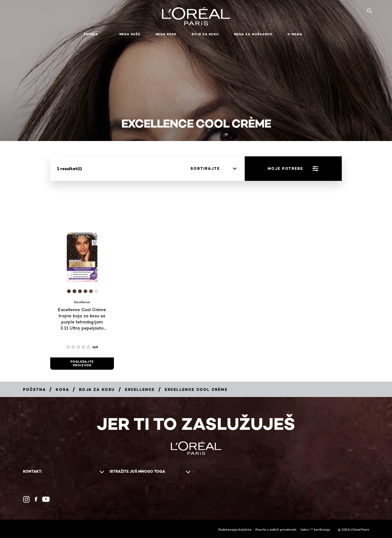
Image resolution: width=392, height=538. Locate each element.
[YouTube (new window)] (46, 499)
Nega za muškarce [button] (253, 34)
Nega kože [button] (130, 34)
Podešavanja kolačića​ (235, 529)
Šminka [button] (91, 34)
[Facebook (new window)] (36, 499)
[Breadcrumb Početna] (34, 389)
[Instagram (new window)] (26, 499)
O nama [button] (295, 34)
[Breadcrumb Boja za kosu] (97, 389)
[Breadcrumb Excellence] (140, 389)
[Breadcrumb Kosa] (62, 389)
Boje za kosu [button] (205, 34)
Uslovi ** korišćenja (315, 529)
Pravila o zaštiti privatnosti (276, 529)
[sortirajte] (213, 169)
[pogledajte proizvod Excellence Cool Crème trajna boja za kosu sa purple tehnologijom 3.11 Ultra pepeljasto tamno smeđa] (82, 364)
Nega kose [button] (166, 34)
